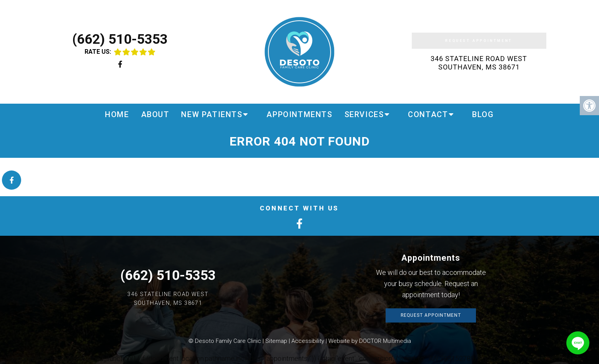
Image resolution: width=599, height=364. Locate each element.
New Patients (212, 114)
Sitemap (276, 341)
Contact (428, 114)
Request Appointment (479, 41)
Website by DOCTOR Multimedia (370, 341)
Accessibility (308, 341)
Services (364, 114)
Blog (483, 114)
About (155, 114)
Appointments (299, 114)
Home (117, 114)
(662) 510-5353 (120, 39)
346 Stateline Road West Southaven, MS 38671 (479, 63)
